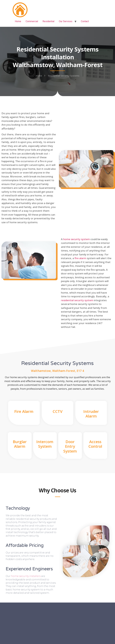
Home (18, 21)
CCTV (57, 411)
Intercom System (45, 444)
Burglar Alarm (20, 444)
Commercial (32, 21)
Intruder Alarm (91, 414)
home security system (77, 239)
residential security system (77, 300)
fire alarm (80, 258)
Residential (48, 21)
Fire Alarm (24, 411)
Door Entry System (70, 446)
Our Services (66, 21)
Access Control (95, 444)
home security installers (26, 576)
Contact (85, 21)
